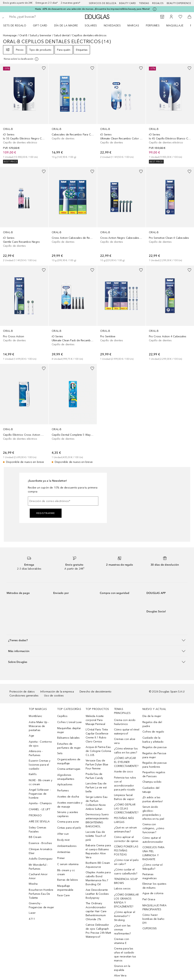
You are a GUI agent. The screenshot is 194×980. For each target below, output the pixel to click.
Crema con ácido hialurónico (125, 722)
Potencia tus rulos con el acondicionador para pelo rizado (125, 784)
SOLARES (91, 26)
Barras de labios (68, 880)
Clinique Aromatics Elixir (41, 851)
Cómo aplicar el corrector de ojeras (126, 839)
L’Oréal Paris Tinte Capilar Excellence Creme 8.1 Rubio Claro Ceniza (97, 736)
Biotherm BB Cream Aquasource (98, 865)
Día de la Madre (66, 26)
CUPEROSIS (150, 928)
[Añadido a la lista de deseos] (44, 68)
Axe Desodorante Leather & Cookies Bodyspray (97, 894)
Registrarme (46, 513)
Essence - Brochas (40, 843)
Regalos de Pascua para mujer (154, 755)
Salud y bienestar (41, 35)
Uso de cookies (54, 696)
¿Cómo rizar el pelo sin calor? (126, 862)
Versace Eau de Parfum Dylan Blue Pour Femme (97, 765)
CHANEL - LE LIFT (40, 809)
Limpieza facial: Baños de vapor (124, 797)
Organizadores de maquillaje (69, 761)
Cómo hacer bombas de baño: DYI (154, 919)
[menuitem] (17, 25)
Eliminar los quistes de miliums (154, 886)
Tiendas (144, 3)
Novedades (112, 26)
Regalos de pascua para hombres (154, 765)
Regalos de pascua (154, 747)
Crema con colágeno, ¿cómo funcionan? (153, 828)
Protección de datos (22, 692)
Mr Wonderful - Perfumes (38, 867)
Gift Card (40, 26)
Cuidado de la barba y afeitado (153, 740)
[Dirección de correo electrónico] (63, 501)
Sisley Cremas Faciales (38, 830)
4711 (32, 919)
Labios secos (122, 889)
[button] (97, 640)
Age (31, 736)
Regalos (158, 3)
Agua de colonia (153, 893)
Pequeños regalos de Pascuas (154, 774)
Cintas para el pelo (69, 828)
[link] (24, 114)
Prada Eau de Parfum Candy (94, 776)
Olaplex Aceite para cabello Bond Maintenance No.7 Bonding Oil (98, 878)
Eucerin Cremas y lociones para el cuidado (40, 765)
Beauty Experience (179, 3)
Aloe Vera (120, 976)
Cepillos (62, 716)
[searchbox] (36, 17)
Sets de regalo (15, 26)
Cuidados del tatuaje (151, 790)
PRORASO (35, 815)
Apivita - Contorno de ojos (40, 744)
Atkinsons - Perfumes (36, 753)
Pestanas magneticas (150, 876)
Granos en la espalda (122, 968)
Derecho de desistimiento (96, 692)
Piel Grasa (149, 899)
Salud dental (62, 35)
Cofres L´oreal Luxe (69, 722)
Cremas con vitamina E (122, 941)
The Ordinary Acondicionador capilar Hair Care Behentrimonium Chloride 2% (96, 911)
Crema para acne (68, 822)
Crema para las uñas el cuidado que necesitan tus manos (125, 955)
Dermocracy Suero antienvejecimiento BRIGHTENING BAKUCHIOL (97, 820)
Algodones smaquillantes (66, 777)
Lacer (32, 913)
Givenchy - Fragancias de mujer (41, 905)
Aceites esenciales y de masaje (70, 805)
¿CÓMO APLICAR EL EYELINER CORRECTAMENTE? (126, 762)
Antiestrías (64, 852)
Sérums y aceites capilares (68, 814)
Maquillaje (175, 26)
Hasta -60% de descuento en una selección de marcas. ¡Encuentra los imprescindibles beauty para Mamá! (93, 9)
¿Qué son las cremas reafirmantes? (122, 930)
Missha (33, 884)
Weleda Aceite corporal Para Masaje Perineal (95, 720)
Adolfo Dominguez (41, 859)
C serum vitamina (68, 864)
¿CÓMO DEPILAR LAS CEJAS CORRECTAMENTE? (126, 809)
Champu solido (152, 782)
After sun (63, 834)
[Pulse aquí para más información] (155, 9)
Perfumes (153, 26)
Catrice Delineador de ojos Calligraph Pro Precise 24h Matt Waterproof (98, 931)
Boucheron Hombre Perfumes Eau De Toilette (41, 894)
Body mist (63, 840)
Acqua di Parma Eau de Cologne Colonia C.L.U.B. (98, 751)
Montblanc (35, 716)
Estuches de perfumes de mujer (69, 746)
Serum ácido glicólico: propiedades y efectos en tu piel (153, 813)
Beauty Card (128, 3)
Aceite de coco (124, 772)
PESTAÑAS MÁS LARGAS (124, 820)
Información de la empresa (57, 692)
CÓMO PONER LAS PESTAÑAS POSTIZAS (126, 851)
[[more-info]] (21, 59)
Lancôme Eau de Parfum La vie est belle (96, 788)
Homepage (10, 35)
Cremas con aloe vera (125, 741)
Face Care (63, 895)
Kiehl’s (33, 774)
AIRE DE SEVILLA (39, 822)
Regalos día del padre (152, 724)
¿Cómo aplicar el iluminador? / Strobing (125, 916)
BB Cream (35, 837)
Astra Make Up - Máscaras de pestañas (39, 726)
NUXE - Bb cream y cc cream (40, 782)
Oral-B (23, 35)
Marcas (133, 26)
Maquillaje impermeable (65, 888)
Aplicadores (65, 784)
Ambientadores (67, 846)
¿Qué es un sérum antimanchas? (125, 830)
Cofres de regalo (153, 732)
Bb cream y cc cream (66, 872)
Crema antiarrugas (69, 769)
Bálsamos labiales (68, 738)
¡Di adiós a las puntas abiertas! (153, 799)
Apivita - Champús (40, 803)
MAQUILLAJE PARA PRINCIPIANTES (154, 907)
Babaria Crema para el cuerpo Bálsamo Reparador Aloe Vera (98, 851)
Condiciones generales (24, 696)
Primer (61, 858)
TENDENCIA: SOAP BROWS (126, 881)
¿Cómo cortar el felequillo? (153, 867)
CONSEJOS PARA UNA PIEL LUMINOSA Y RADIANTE (154, 853)
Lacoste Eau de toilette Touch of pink (96, 836)
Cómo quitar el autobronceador (153, 840)
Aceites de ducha (68, 797)
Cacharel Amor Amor (38, 876)
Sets (60, 753)
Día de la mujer (152, 716)
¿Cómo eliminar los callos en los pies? (126, 751)
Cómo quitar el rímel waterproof (127, 732)
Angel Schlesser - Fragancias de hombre (40, 794)
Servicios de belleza (102, 3)
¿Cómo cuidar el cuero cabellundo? (126, 872)
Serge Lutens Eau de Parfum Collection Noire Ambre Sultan (97, 803)
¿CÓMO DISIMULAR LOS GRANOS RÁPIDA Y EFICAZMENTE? (126, 901)
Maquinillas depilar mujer (69, 730)
